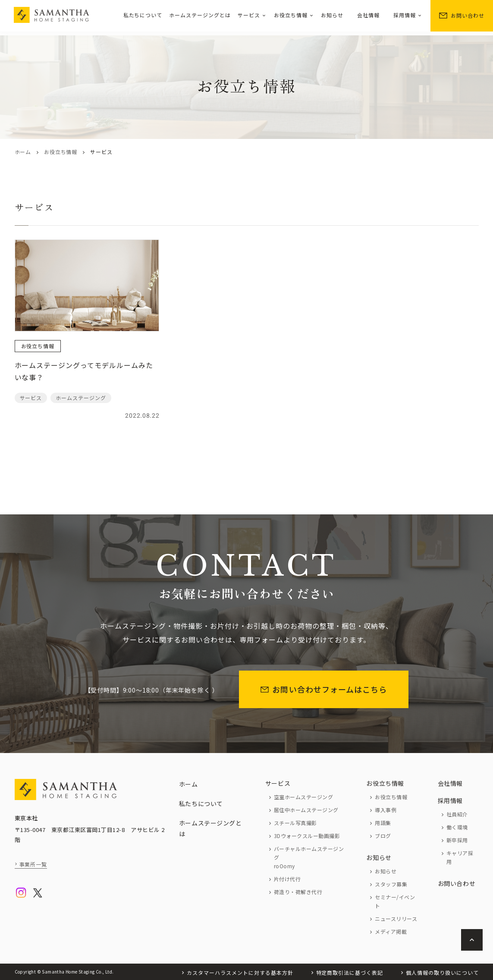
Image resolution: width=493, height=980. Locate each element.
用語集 (383, 823)
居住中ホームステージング (306, 810)
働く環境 (457, 827)
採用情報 (405, 15)
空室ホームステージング (303, 797)
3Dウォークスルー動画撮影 (307, 836)
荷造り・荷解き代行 (298, 892)
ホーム (23, 152)
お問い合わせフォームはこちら (324, 689)
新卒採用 (457, 840)
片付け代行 (287, 879)
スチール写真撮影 (295, 823)
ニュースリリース (396, 919)
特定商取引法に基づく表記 (350, 972)
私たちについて (143, 15)
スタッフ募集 (391, 884)
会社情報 (368, 15)
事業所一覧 (33, 864)
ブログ (383, 836)
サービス (249, 15)
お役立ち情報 (291, 15)
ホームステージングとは (200, 15)
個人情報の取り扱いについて (442, 972)
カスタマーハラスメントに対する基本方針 (240, 972)
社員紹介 (457, 814)
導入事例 (386, 810)
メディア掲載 (391, 931)
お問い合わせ (462, 15)
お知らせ (332, 15)
